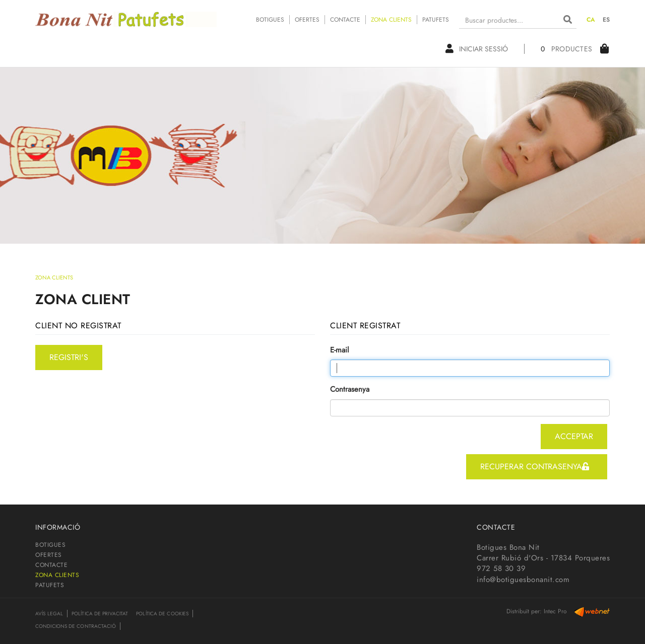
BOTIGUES (270, 20)
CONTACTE (345, 20)
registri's (69, 357)
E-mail (339, 350)
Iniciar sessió (477, 49)
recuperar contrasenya (535, 467)
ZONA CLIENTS (391, 20)
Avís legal (49, 614)
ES (606, 20)
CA (591, 20)
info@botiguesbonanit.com (523, 580)
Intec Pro (555, 611)
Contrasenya (350, 389)
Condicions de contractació (76, 626)
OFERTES (307, 20)
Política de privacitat (100, 614)
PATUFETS (436, 20)
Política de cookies (162, 614)
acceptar (574, 436)
